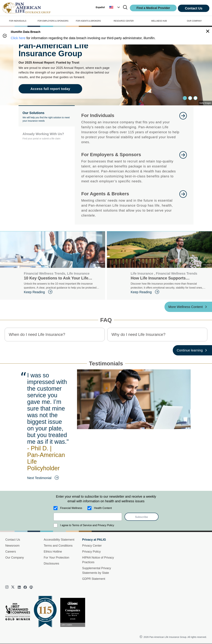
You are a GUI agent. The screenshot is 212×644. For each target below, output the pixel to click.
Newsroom (12, 546)
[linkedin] (19, 587)
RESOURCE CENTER (124, 21)
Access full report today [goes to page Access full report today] (50, 89)
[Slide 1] (190, 98)
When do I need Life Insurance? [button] (37, 334)
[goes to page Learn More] (183, 128)
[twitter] (13, 587)
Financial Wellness (71, 508)
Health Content (103, 508)
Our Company (15, 558)
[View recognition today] (74, 612)
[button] (115, 7)
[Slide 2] (195, 98)
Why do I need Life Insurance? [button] (138, 334)
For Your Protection (56, 558)
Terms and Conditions (58, 546)
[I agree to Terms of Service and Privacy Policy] (55, 525)
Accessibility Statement (59, 540)
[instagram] (7, 587)
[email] (88, 517)
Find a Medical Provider (153, 8)
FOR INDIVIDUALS (18, 21)
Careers (11, 552)
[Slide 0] (185, 98)
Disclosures (51, 564)
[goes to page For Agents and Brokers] (183, 204)
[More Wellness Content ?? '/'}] (188, 307)
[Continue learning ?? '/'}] (192, 350)
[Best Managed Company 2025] (19, 612)
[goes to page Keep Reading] (62, 292)
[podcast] (31, 587)
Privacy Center (92, 546)
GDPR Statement (94, 579)
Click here (18, 38)
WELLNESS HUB (159, 21)
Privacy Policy (91, 552)
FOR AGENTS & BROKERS (88, 21)
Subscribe (142, 517)
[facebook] (25, 587)
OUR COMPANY (194, 21)
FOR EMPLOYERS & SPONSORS (53, 21)
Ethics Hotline (53, 552)
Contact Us (194, 8)
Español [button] (100, 7)
